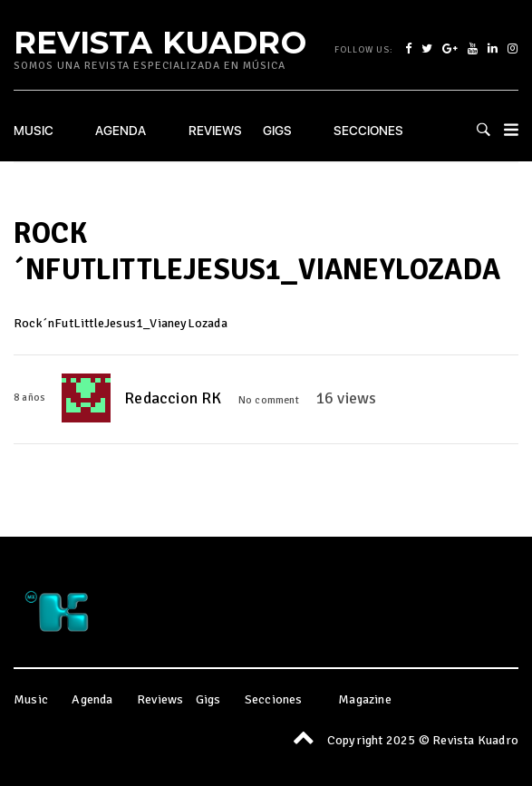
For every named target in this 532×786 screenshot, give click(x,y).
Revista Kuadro (160, 42)
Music (34, 131)
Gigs (277, 131)
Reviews (215, 131)
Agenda (121, 131)
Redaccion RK (173, 398)
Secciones (368, 131)
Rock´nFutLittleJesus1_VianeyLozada (121, 323)
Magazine (365, 699)
